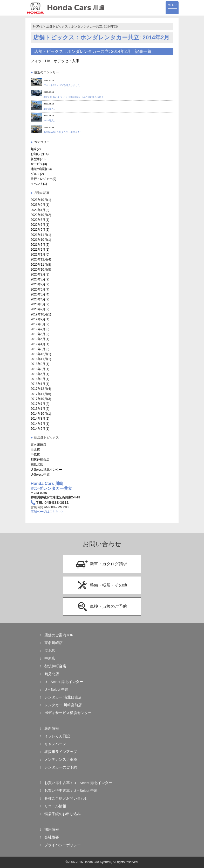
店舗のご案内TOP (59, 635)
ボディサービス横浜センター (68, 713)
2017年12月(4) (41, 389)
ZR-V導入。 (50, 109)
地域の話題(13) (41, 169)
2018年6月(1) (40, 374)
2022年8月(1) (40, 220)
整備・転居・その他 (102, 585)
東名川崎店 (38, 445)
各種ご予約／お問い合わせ (66, 798)
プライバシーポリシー (63, 845)
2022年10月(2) (41, 215)
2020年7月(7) (40, 284)
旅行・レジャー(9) (43, 179)
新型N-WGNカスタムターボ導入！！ (63, 132)
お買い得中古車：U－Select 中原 (71, 791)
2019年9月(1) (40, 319)
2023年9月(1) (40, 205)
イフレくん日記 (57, 736)
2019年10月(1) (41, 314)
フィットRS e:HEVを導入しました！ (63, 85)
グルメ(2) (37, 174)
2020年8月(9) (40, 279)
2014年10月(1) (41, 414)
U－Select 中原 (56, 690)
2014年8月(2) (40, 419)
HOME (38, 26)
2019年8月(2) (40, 324)
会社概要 (52, 837)
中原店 (35, 455)
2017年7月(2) (40, 404)
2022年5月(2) (40, 230)
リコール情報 (55, 806)
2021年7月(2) (40, 245)
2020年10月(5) (41, 270)
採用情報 (52, 830)
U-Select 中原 (40, 475)
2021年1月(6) (40, 255)
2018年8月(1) (40, 369)
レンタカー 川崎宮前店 (63, 705)
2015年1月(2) (40, 409)
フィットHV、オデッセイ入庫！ (57, 61)
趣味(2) (36, 149)
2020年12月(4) (41, 259)
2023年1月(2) (40, 210)
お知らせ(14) (40, 154)
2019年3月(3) (40, 349)
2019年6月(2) (40, 334)
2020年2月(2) (40, 309)
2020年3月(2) (40, 304)
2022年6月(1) (40, 225)
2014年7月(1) (40, 424)
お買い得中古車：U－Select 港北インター (78, 783)
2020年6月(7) (40, 290)
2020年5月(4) (40, 294)
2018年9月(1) (40, 364)
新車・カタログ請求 (102, 564)
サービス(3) (39, 164)
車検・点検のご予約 (102, 606)
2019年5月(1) (40, 339)
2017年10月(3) (41, 399)
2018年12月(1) (41, 354)
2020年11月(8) (41, 265)
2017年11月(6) (41, 394)
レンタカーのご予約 (61, 767)
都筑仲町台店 (40, 460)
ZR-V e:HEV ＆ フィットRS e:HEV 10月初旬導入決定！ (74, 97)
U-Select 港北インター (46, 470)
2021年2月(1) (40, 250)
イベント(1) (39, 184)
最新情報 (52, 728)
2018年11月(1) (41, 359)
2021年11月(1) (41, 235)
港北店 (35, 450)
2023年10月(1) (41, 200)
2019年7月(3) (40, 329)
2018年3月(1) (40, 379)
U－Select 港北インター (64, 682)
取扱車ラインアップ (61, 752)
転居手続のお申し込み (63, 814)
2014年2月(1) (40, 429)
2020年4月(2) (40, 299)
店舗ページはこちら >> (47, 512)
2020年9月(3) (40, 274)
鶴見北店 (37, 464)
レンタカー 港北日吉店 (63, 697)
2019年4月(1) (40, 344)
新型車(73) (38, 159)
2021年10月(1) (41, 240)
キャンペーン (55, 744)
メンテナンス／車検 (61, 760)
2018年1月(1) (40, 384)
